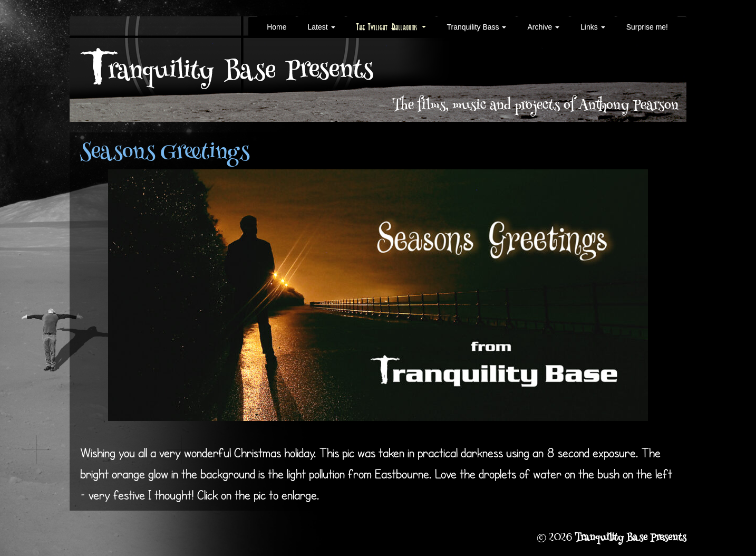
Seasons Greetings (165, 154)
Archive (543, 27)
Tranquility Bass (477, 27)
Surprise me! (647, 27)
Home (277, 27)
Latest (321, 27)
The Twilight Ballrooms (391, 27)
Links (593, 27)
